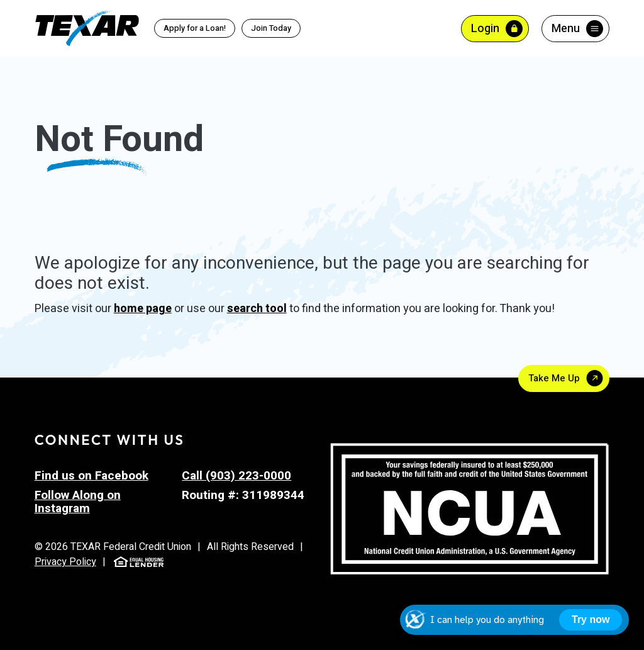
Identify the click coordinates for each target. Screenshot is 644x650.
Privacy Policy (65, 562)
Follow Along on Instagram (78, 502)
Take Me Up (554, 378)
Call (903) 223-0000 (236, 476)
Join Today (271, 28)
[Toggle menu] (575, 29)
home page (143, 309)
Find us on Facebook (92, 476)
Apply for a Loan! (195, 28)
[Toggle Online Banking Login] (495, 29)
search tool (257, 309)
